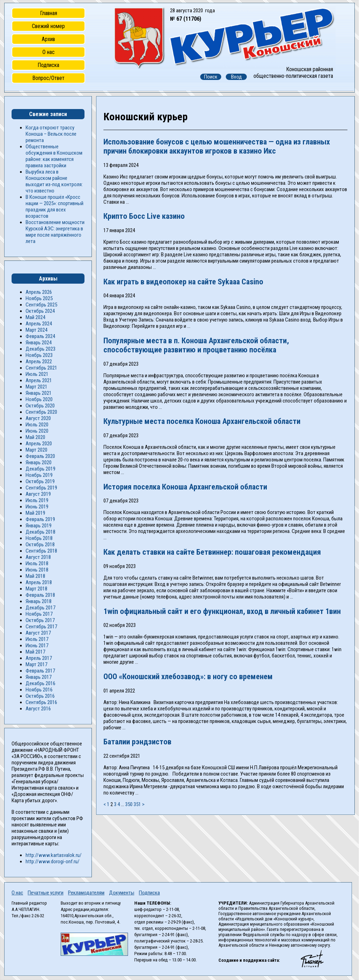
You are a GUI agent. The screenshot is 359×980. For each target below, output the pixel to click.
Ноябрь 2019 (39, 475)
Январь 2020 (39, 462)
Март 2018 (36, 589)
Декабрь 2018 (40, 532)
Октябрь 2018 (40, 545)
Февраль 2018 (40, 595)
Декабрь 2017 (40, 608)
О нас (49, 52)
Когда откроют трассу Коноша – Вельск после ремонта (51, 134)
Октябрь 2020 (40, 406)
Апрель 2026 (39, 292)
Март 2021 (36, 387)
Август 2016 (38, 709)
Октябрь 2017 (40, 620)
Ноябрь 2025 (39, 298)
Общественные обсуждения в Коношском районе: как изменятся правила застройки (54, 156)
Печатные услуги (46, 893)
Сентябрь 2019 (41, 488)
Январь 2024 (39, 343)
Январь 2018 (39, 601)
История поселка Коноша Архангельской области (185, 487)
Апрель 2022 (39, 361)
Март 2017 (36, 664)
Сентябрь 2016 (41, 702)
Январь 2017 (39, 677)
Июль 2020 (37, 425)
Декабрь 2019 (40, 469)
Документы (122, 893)
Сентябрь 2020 (41, 412)
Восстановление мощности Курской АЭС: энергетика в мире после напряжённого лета (55, 232)
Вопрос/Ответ (48, 78)
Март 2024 (36, 330)
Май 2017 (35, 652)
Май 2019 (35, 513)
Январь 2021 (39, 393)
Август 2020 (38, 418)
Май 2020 (35, 437)
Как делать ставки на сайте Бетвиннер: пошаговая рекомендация (212, 552)
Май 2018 (35, 576)
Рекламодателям (86, 893)
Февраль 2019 (40, 519)
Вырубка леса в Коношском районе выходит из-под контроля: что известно (54, 181)
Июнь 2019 (37, 507)
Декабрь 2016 (40, 683)
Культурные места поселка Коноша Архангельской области (202, 421)
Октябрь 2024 (40, 311)
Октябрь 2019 (40, 481)
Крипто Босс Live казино (144, 216)
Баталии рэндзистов (137, 742)
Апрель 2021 (39, 380)
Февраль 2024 (40, 336)
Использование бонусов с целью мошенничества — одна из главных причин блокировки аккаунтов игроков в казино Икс (217, 146)
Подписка (48, 65)
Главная (49, 13)
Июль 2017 (37, 639)
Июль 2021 (37, 374)
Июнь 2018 (37, 570)
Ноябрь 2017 (39, 614)
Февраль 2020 (40, 456)
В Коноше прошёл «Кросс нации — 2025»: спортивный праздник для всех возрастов (55, 207)
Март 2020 (36, 450)
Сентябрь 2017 (41, 627)
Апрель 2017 (39, 658)
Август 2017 (38, 633)
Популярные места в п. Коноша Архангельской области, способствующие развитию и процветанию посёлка (196, 345)
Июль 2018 (37, 563)
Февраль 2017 (40, 671)
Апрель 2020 (39, 444)
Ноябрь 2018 (39, 538)
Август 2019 (38, 494)
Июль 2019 (37, 500)
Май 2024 (35, 317)
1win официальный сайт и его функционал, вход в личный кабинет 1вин (222, 611)
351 (137, 804)
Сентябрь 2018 (41, 551)
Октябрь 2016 (40, 696)
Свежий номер (48, 26)
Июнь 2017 (37, 646)
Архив (48, 39)
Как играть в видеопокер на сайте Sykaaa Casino (183, 282)
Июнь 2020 (37, 431)
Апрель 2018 (39, 582)
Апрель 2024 (39, 324)
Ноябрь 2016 (39, 690)
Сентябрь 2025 (41, 305)
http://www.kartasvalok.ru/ (54, 855)
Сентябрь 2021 (41, 368)
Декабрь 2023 (40, 349)
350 (129, 804)
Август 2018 (38, 557)
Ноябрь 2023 (39, 355)
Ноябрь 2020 (39, 399)
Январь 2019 (39, 526)
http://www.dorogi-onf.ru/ (53, 861)
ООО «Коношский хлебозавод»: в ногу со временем (188, 676)
